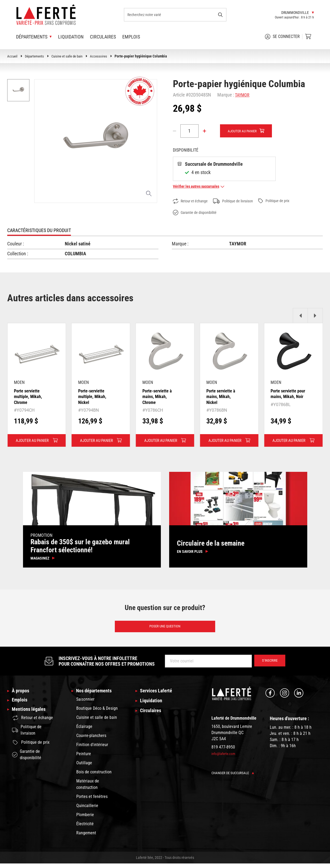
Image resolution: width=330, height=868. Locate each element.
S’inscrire (268, 665)
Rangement (86, 837)
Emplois (131, 37)
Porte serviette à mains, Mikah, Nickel (223, 397)
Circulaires (103, 37)
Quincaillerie (87, 810)
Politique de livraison (241, 201)
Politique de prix (287, 201)
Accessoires (105, 56)
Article (179, 95)
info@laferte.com (224, 757)
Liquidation (71, 37)
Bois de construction (94, 776)
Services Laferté (158, 695)
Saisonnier (85, 704)
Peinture (84, 758)
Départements (36, 56)
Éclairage (84, 731)
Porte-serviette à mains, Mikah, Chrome (159, 397)
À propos (22, 695)
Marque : (226, 95)
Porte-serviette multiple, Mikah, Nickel (94, 397)
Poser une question (165, 629)
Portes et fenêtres (92, 801)
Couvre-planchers (91, 740)
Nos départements (96, 695)
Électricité (85, 828)
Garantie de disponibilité (198, 213)
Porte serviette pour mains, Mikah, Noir (285, 397)
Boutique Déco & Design (97, 713)
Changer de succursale (234, 776)
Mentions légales (30, 716)
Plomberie (85, 819)
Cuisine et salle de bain (71, 56)
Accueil (13, 56)
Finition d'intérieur (92, 749)
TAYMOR (243, 95)
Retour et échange (193, 201)
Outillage (84, 767)
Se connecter (282, 37)
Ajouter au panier (244, 131)
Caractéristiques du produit (39, 231)
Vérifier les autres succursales (202, 186)
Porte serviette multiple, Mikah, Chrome (30, 397)
